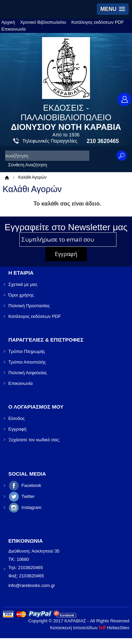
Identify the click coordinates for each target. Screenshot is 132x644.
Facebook (31, 485)
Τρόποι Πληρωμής (27, 351)
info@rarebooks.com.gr (32, 585)
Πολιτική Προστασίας (29, 306)
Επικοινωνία (14, 29)
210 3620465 (103, 141)
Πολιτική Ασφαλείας (28, 373)
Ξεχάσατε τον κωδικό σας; (34, 440)
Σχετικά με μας (23, 284)
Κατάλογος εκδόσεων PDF (98, 22)
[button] (113, 9)
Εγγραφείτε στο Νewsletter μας (66, 227)
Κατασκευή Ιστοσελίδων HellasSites (90, 628)
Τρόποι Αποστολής (27, 362)
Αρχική (8, 22)
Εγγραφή (17, 429)
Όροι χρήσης (21, 295)
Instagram (31, 507)
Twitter (28, 496)
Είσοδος (17, 418)
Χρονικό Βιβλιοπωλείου (43, 22)
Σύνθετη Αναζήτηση (27, 165)
